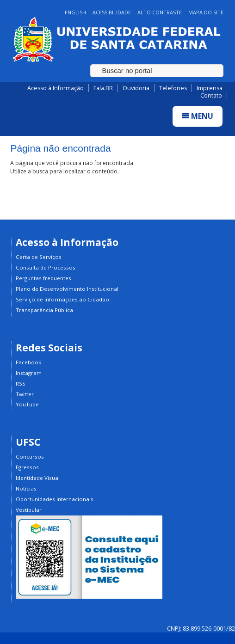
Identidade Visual (38, 478)
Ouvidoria (136, 88)
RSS (21, 383)
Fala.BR (103, 88)
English (75, 12)
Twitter (25, 394)
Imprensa (210, 88)
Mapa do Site (206, 12)
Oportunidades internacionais (55, 499)
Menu (198, 116)
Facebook (28, 362)
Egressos (27, 467)
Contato (211, 95)
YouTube (27, 404)
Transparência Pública (44, 310)
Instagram (29, 373)
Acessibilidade (112, 12)
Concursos (30, 457)
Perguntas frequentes (43, 278)
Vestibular (29, 510)
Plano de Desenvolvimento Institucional (67, 289)
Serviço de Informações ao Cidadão (62, 299)
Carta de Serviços (39, 257)
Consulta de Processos (46, 267)
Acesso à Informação (56, 88)
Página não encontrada (60, 148)
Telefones (173, 88)
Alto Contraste (160, 12)
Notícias (26, 488)
